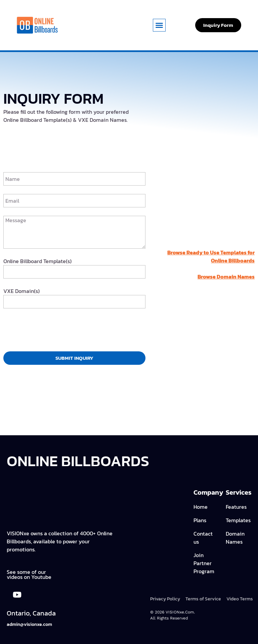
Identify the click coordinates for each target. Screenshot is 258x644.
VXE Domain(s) (21, 291)
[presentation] (54, 330)
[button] (159, 25)
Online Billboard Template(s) (37, 261)
